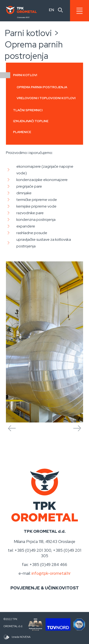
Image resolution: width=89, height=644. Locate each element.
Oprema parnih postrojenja (42, 87)
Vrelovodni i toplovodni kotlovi (46, 98)
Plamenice (22, 132)
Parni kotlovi (25, 75)
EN (52, 10)
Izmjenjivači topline (31, 121)
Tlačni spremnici (28, 110)
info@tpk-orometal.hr (51, 573)
